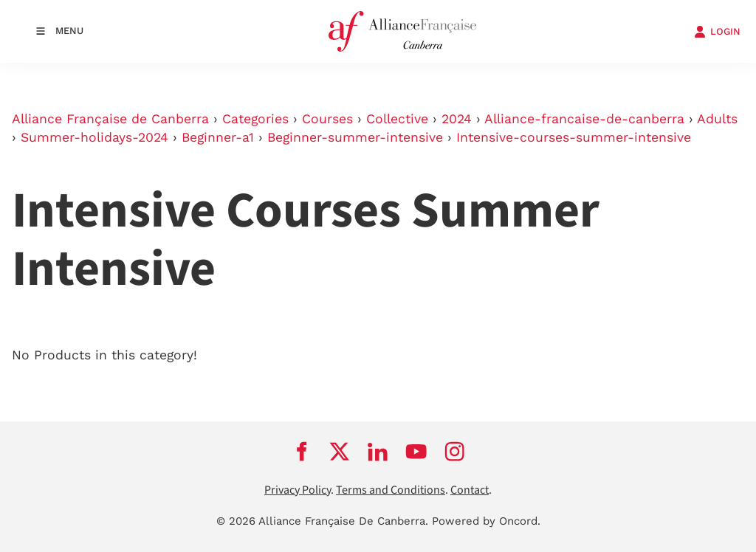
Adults (717, 119)
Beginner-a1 (218, 137)
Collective (397, 119)
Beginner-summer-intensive (355, 137)
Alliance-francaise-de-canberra (584, 119)
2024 (457, 119)
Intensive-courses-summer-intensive (574, 137)
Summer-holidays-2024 (94, 137)
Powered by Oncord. (486, 521)
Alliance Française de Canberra (110, 119)
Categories (255, 119)
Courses (327, 119)
